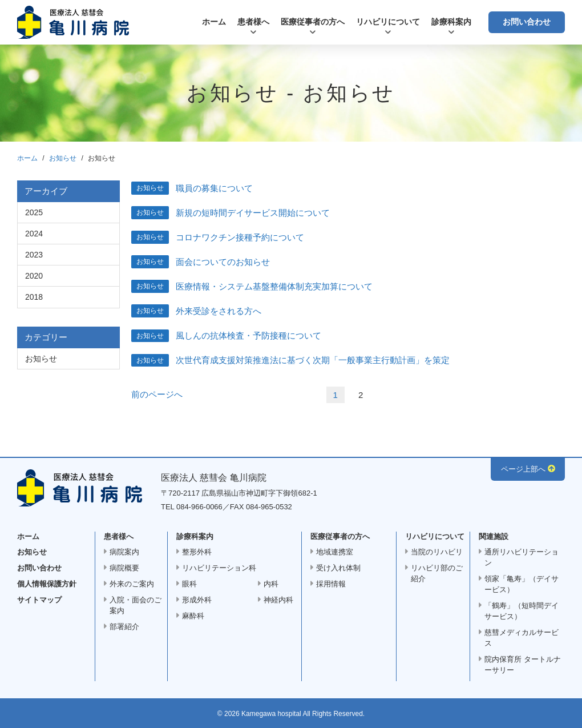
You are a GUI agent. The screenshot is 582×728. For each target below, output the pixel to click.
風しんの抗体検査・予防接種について (248, 335)
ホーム (214, 22)
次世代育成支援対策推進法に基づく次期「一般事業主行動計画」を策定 (313, 360)
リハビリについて (388, 22)
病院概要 (124, 568)
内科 (271, 584)
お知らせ (63, 158)
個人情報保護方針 (47, 584)
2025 (34, 212)
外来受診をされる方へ (219, 311)
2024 (34, 234)
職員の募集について (214, 188)
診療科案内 (451, 22)
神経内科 (278, 600)
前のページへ (157, 394)
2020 (34, 276)
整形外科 (197, 552)
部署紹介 (124, 627)
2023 (34, 255)
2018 (34, 297)
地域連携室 (335, 552)
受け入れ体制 (338, 568)
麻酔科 (193, 616)
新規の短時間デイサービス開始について (253, 213)
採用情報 (331, 584)
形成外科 (197, 600)
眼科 (189, 584)
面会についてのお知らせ (223, 262)
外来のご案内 (132, 584)
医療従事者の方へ (313, 22)
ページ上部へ (523, 469)
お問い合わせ (527, 22)
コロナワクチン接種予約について (240, 237)
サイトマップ (39, 600)
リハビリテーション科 (219, 568)
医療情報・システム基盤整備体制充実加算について (274, 286)
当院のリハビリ (437, 552)
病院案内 (124, 552)
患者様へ (253, 22)
